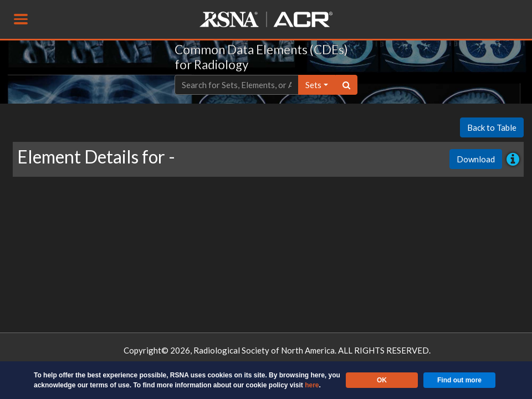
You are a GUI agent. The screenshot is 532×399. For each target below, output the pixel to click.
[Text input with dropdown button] (237, 85)
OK (382, 380)
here (312, 385)
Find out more (459, 380)
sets (313, 85)
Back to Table (492, 127)
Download (476, 159)
